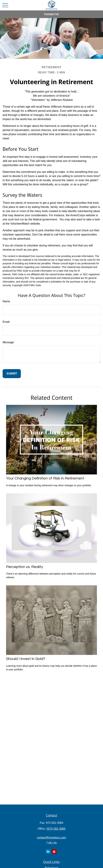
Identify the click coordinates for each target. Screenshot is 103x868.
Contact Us (51, 14)
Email (6, 322)
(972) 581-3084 (56, 829)
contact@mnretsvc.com (51, 838)
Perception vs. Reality (25, 567)
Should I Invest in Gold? (26, 659)
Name (6, 301)
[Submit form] (12, 374)
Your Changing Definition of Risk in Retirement (45, 478)
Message (8, 342)
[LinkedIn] (48, 851)
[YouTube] (54, 851)
